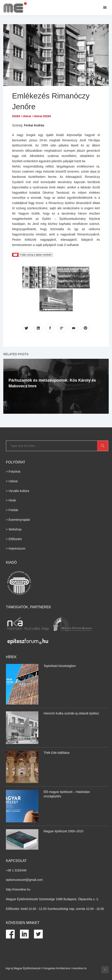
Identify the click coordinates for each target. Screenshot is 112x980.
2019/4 (16, 116)
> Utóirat (12, 481)
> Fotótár (12, 510)
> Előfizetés (14, 539)
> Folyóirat (13, 472)
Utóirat (27, 116)
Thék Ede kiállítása (57, 753)
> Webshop (14, 529)
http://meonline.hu (18, 889)
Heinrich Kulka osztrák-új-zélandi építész (71, 713)
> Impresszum (16, 548)
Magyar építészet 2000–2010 (63, 831)
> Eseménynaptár (18, 520)
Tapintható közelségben (60, 666)
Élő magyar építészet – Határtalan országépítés (67, 794)
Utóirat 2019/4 (42, 116)
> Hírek (11, 500)
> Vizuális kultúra (18, 491)
